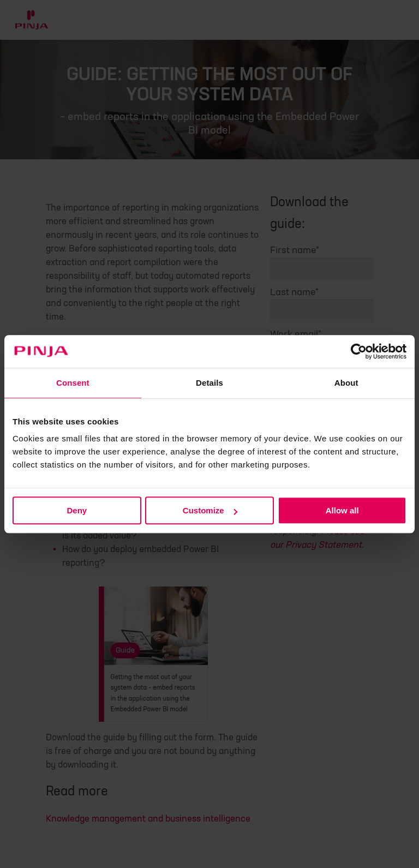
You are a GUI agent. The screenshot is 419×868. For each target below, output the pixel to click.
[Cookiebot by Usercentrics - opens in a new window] (359, 351)
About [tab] (346, 383)
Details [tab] (209, 383)
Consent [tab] (73, 383)
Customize (210, 510)
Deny (77, 510)
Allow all (342, 510)
